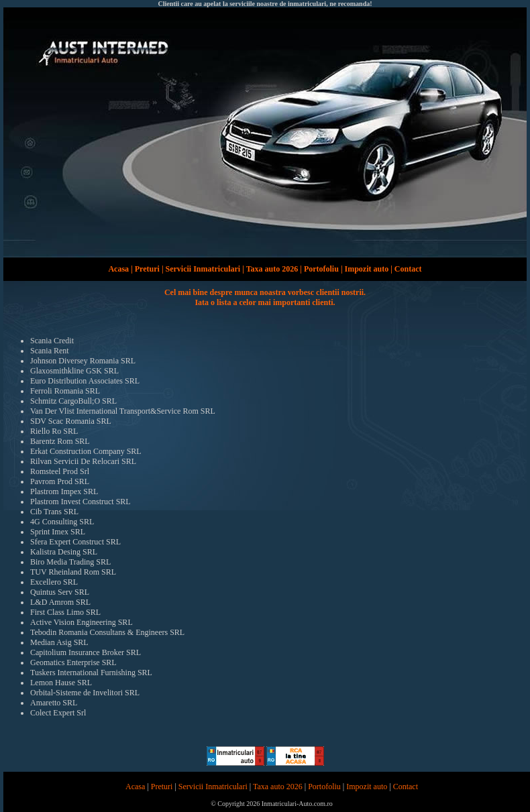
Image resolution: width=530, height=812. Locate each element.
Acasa (118, 269)
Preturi (147, 269)
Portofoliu (321, 269)
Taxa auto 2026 (272, 269)
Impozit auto (367, 269)
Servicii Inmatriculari (203, 269)
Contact (408, 269)
